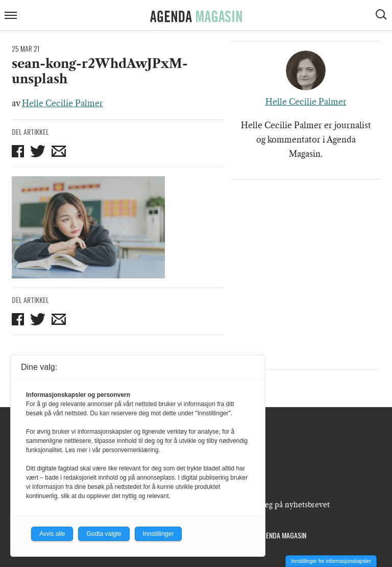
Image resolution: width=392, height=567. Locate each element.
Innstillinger (158, 534)
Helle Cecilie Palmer (63, 103)
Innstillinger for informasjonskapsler (331, 561)
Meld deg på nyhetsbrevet (285, 505)
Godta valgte (104, 534)
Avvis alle (52, 534)
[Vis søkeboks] (382, 16)
